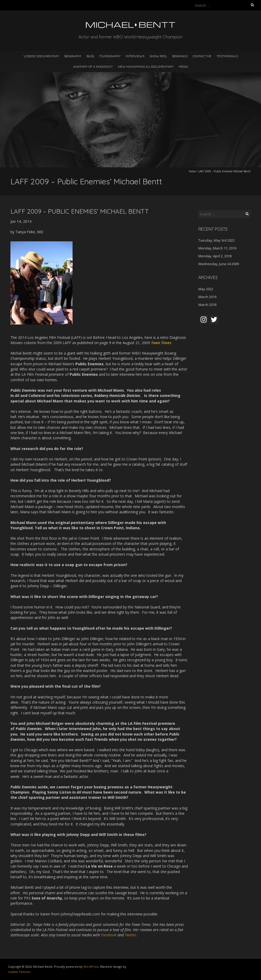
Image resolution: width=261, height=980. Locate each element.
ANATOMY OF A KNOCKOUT (93, 67)
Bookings (180, 56)
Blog (90, 56)
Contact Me (202, 56)
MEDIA (183, 67)
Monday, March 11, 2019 (217, 248)
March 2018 (207, 305)
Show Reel (158, 56)
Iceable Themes (19, 972)
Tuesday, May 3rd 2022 (216, 240)
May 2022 (206, 289)
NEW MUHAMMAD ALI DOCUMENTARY (146, 67)
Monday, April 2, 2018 (215, 256)
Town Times (161, 343)
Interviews (135, 56)
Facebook (109, 935)
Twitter (130, 935)
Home (192, 171)
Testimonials (227, 56)
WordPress (91, 967)
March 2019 (207, 297)
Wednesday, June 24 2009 (219, 264)
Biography (73, 56)
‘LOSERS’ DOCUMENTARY (41, 56)
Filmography (110, 56)
